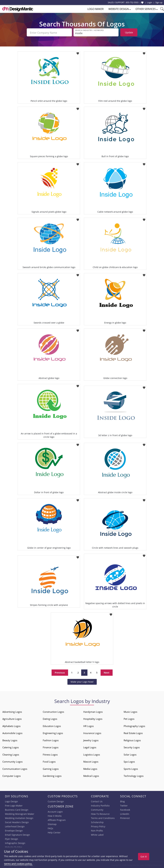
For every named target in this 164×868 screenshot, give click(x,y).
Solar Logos (130, 754)
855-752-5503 (132, 2)
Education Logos (52, 725)
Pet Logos (129, 718)
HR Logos (88, 725)
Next (107, 672)
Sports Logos (131, 768)
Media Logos (90, 768)
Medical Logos (91, 775)
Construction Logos (53, 711)
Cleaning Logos (11, 754)
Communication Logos (15, 768)
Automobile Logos (12, 732)
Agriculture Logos (12, 718)
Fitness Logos (50, 754)
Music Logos (130, 711)
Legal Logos (90, 747)
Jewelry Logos (91, 740)
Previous (60, 672)
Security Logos (132, 747)
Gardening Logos (52, 775)
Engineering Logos (53, 732)
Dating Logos (50, 718)
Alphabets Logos (11, 725)
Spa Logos (129, 761)
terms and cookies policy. (18, 864)
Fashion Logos (51, 740)
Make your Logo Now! (82, 681)
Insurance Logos (92, 732)
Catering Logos (11, 747)
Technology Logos (134, 775)
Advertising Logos (12, 711)
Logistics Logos (92, 754)
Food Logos (49, 761)
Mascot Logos (91, 761)
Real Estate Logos (133, 732)
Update (129, 32)
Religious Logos (132, 740)
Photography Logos (134, 725)
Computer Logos (12, 775)
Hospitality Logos (93, 718)
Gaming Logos (51, 768)
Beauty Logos (10, 740)
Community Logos (12, 761)
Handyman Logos (93, 711)
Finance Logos (51, 747)
